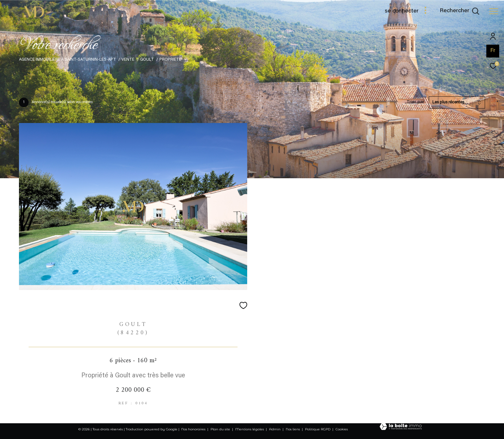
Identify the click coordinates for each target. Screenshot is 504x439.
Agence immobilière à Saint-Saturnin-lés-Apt (67, 60)
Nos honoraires (193, 429)
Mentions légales (250, 429)
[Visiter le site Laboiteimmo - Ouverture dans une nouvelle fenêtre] (401, 427)
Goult (147, 60)
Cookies (342, 429)
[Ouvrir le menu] (494, 11)
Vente (128, 60)
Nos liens (293, 429)
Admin (275, 429)
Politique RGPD (318, 429)
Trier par (415, 102)
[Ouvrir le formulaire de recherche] (459, 11)
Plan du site (221, 429)
